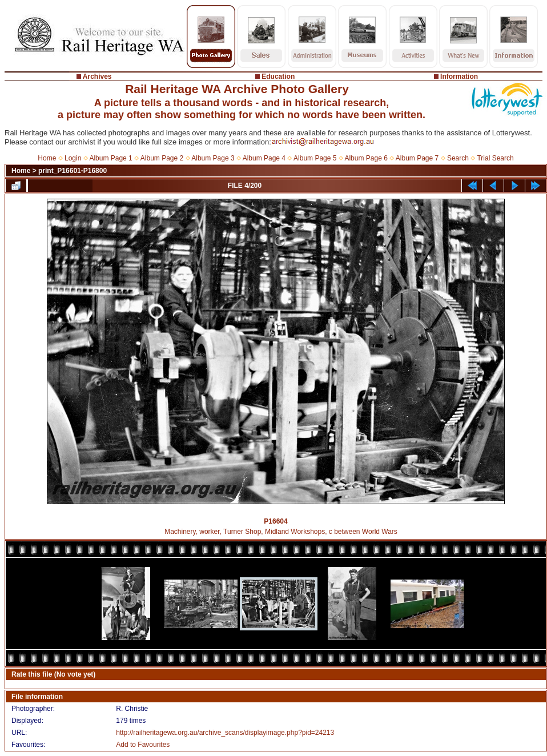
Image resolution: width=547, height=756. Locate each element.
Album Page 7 (417, 158)
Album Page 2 (162, 158)
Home (47, 158)
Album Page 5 (315, 158)
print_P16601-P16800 (73, 171)
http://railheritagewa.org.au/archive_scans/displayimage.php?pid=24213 (225, 733)
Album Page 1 (110, 158)
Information (459, 77)
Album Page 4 (264, 158)
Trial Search (495, 158)
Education (278, 77)
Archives (97, 77)
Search (458, 158)
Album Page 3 (213, 158)
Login (73, 158)
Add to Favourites (143, 745)
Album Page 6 (366, 158)
